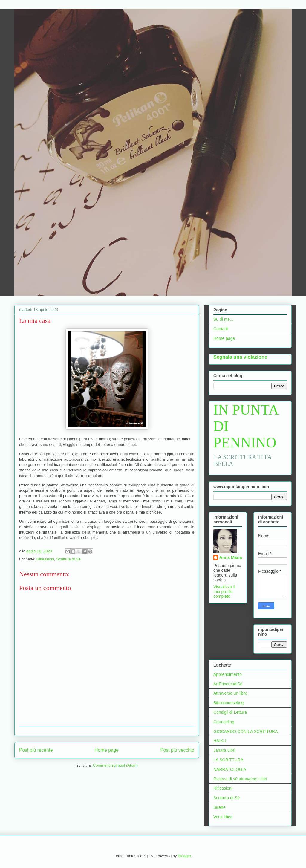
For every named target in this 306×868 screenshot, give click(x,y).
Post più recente (36, 750)
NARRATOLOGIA (230, 769)
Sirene (219, 807)
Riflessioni (45, 559)
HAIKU (220, 741)
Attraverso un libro (230, 693)
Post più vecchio (177, 750)
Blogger (184, 856)
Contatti (221, 329)
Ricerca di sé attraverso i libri (240, 779)
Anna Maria (231, 557)
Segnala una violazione (240, 357)
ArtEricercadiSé (228, 684)
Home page (107, 750)
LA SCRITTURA (228, 760)
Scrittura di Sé (68, 559)
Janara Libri (224, 750)
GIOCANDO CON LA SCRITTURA (245, 731)
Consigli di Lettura (230, 712)
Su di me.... (224, 319)
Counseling (224, 722)
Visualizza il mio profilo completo (224, 592)
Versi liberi (223, 817)
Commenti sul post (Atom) (115, 765)
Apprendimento (228, 674)
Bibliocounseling (228, 703)
